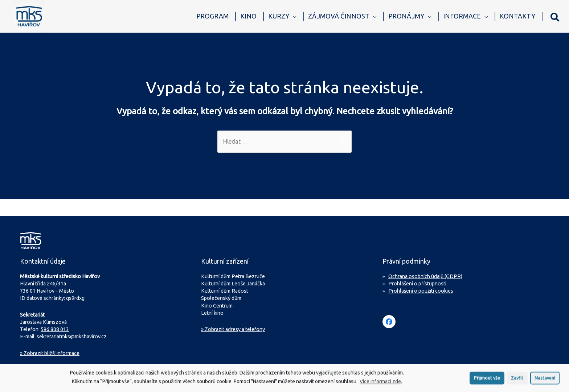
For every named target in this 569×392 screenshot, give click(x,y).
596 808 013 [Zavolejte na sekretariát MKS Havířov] (55, 329)
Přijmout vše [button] (487, 379)
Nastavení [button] (545, 379)
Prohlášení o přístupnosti (417, 284)
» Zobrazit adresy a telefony (233, 329)
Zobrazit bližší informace (50, 353)
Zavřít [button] (517, 379)
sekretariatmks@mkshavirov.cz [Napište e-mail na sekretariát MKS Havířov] (72, 337)
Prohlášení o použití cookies (421, 291)
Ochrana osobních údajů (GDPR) (425, 276)
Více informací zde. (381, 383)
